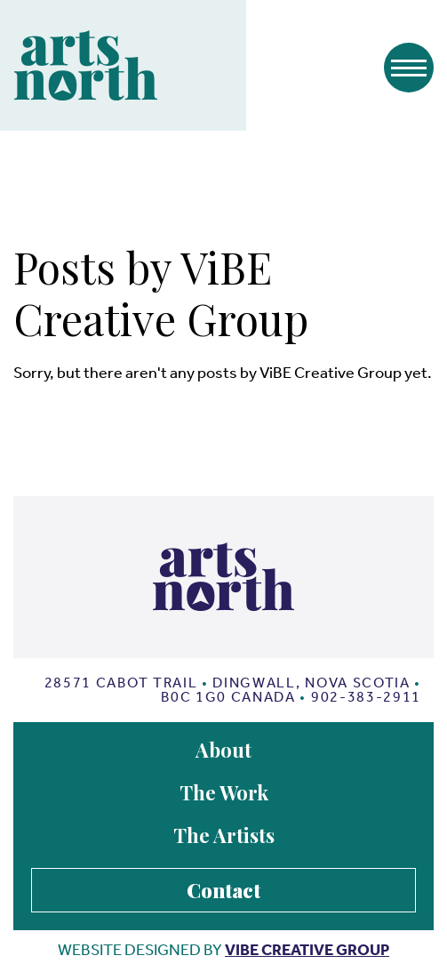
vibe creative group (307, 950)
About (223, 750)
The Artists (224, 835)
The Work (224, 792)
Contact (223, 890)
